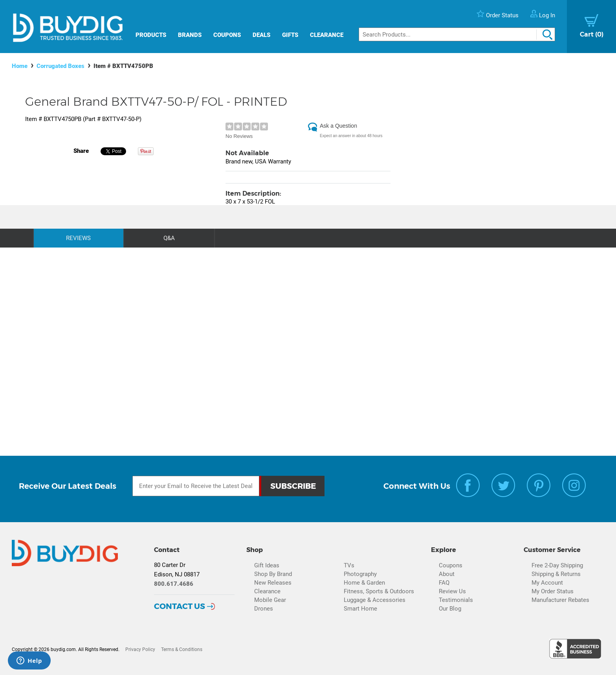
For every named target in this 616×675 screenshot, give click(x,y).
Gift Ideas (267, 565)
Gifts (290, 35)
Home (20, 66)
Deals (261, 35)
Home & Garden (364, 583)
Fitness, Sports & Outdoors (379, 591)
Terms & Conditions (182, 649)
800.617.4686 (174, 584)
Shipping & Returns (556, 574)
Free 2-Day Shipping (557, 565)
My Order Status (553, 591)
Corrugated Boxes (60, 66)
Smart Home (360, 609)
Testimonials (456, 600)
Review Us (452, 591)
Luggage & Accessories (375, 600)
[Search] (457, 34)
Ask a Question (338, 126)
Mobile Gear (270, 600)
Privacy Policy (140, 649)
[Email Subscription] (196, 486)
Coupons (227, 35)
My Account (547, 583)
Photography (360, 574)
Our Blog (450, 609)
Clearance (327, 35)
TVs (349, 565)
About (447, 574)
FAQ (444, 583)
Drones (264, 609)
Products (151, 35)
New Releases (273, 583)
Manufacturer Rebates (560, 600)
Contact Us (180, 606)
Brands (190, 35)
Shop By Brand (273, 574)
